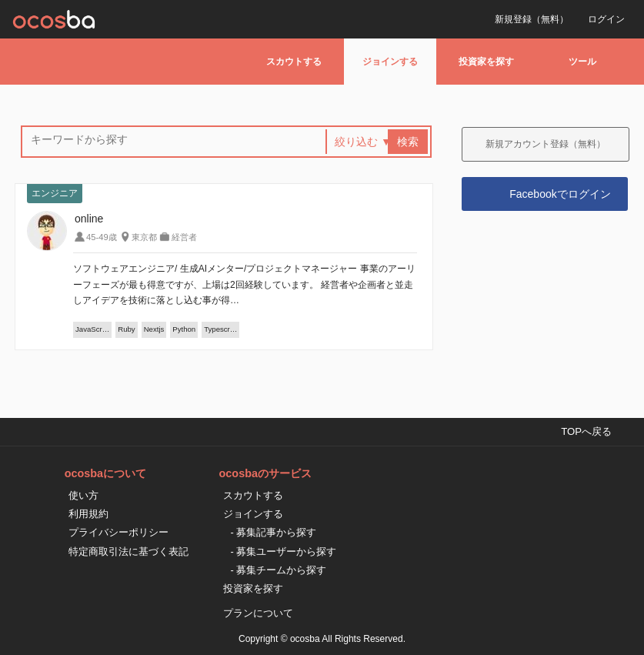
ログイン (606, 19)
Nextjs (154, 329)
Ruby (126, 329)
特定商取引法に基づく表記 (128, 551)
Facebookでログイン (560, 194)
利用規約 (88, 514)
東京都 (144, 237)
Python (184, 329)
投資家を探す (486, 62)
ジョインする (390, 62)
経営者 (184, 237)
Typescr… (220, 329)
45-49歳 (102, 237)
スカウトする (294, 62)
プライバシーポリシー (118, 532)
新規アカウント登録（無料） (546, 144)
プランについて (258, 613)
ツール (582, 62)
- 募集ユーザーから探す (284, 551)
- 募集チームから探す (279, 570)
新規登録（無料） (532, 19)
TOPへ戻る (586, 431)
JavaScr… (92, 329)
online (89, 219)
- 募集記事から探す (274, 532)
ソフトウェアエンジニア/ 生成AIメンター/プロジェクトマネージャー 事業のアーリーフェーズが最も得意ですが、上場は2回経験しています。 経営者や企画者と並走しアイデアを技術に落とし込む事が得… (244, 284)
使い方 (83, 495)
